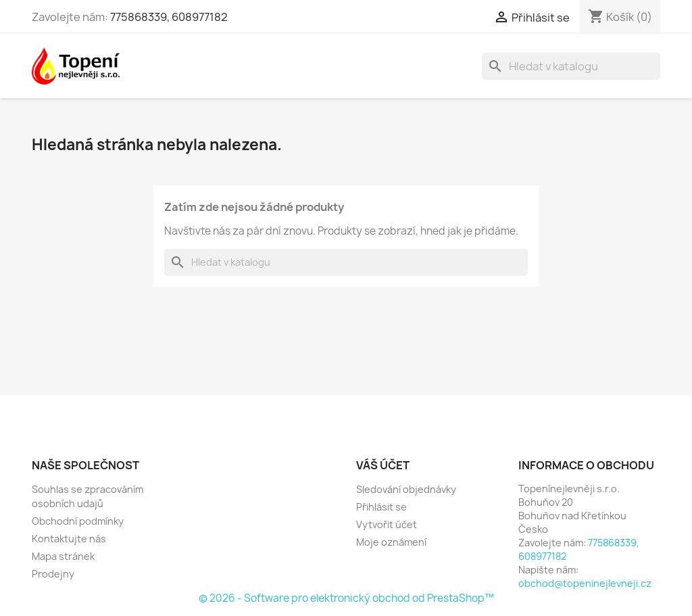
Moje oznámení (391, 542)
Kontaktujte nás (69, 539)
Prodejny (53, 574)
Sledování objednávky (406, 489)
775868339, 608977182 (169, 17)
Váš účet (383, 465)
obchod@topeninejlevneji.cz (585, 583)
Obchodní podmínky (78, 521)
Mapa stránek (63, 556)
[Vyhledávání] (571, 66)
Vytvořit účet (387, 524)
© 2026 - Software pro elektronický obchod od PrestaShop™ (346, 598)
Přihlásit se (381, 507)
